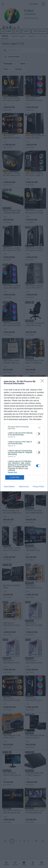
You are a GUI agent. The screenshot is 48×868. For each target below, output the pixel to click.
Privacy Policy (38, 487)
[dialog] (24, 434)
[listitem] (24, 428)
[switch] (38, 434)
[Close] (43, 382)
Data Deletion (10, 487)
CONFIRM (15, 477)
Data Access (24, 487)
